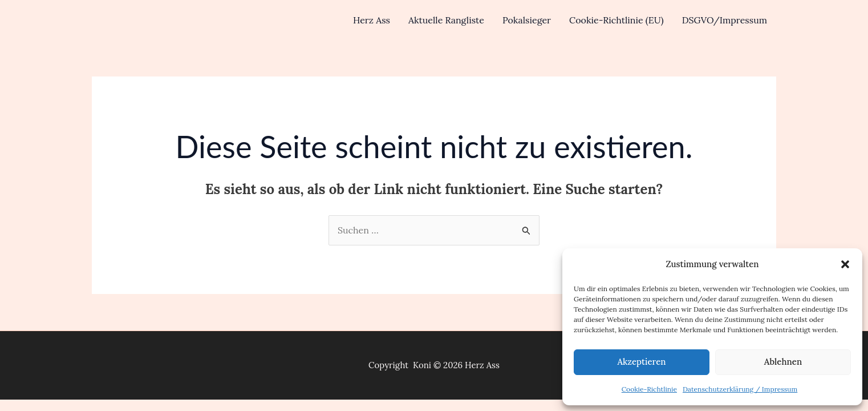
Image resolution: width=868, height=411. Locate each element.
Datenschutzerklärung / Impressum (740, 389)
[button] (845, 264)
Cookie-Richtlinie (649, 389)
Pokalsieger (527, 20)
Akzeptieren (641, 362)
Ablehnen (783, 362)
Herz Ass (372, 20)
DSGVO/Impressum (725, 20)
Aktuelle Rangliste (446, 20)
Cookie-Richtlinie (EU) (616, 20)
